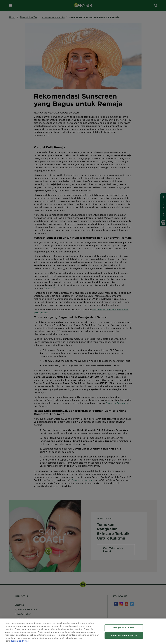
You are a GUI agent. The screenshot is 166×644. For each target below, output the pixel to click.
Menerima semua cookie (124, 635)
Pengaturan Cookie (124, 628)
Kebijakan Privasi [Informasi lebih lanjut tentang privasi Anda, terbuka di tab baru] (20, 641)
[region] (83, 631)
